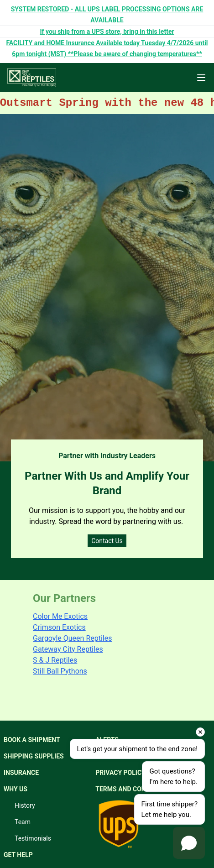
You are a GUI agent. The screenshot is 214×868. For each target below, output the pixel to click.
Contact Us (107, 541)
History (25, 805)
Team (23, 822)
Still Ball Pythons (60, 671)
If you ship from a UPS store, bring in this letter (107, 31)
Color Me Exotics (60, 616)
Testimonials (33, 838)
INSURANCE (21, 773)
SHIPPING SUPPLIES (34, 756)
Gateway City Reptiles (68, 649)
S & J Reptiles (55, 660)
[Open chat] (189, 843)
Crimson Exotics (59, 627)
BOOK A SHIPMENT (32, 740)
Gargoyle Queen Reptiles (72, 638)
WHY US (16, 789)
